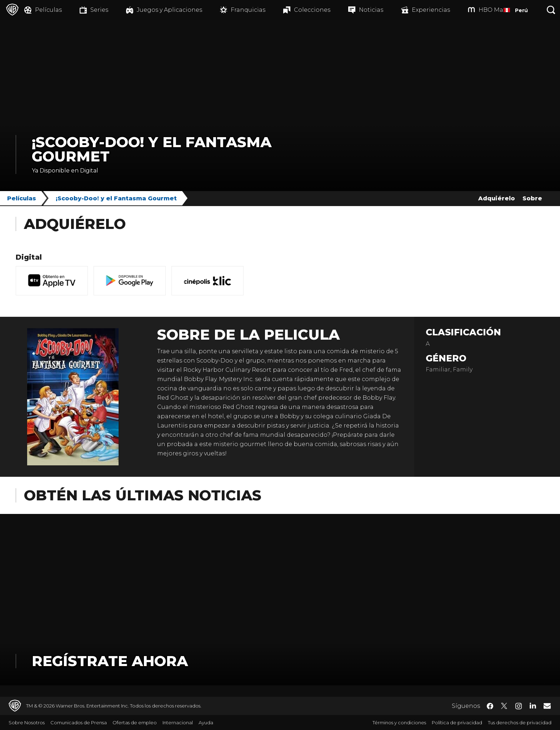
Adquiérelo (497, 198)
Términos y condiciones (399, 722)
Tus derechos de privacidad (520, 722)
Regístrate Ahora (110, 661)
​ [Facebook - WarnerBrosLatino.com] (490, 706)
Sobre (532, 198)
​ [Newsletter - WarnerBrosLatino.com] (547, 706)
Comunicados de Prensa (79, 722)
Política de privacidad (457, 722)
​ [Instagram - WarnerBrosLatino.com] (519, 706)
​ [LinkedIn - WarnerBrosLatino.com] (533, 705)
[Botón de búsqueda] (551, 10)
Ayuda (206, 722)
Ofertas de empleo (135, 722)
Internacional (178, 722)
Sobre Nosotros (27, 722)
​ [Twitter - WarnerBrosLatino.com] (504, 706)
